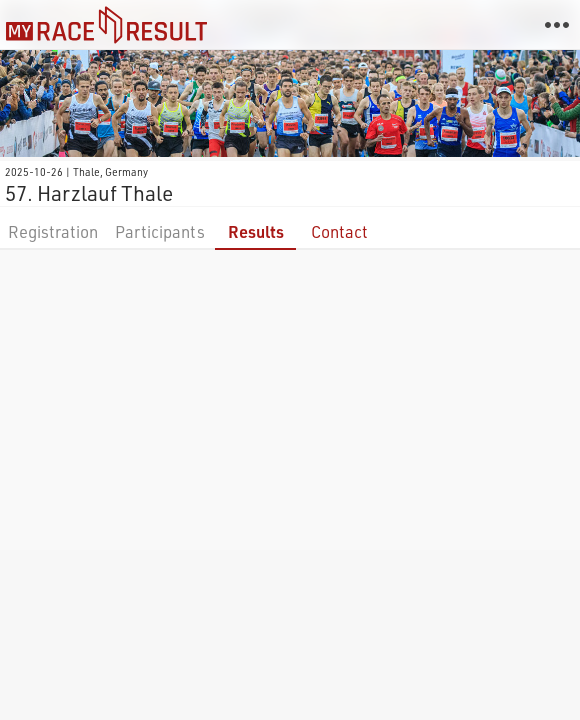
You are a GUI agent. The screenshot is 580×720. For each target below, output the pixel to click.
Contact (339, 231)
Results (256, 231)
